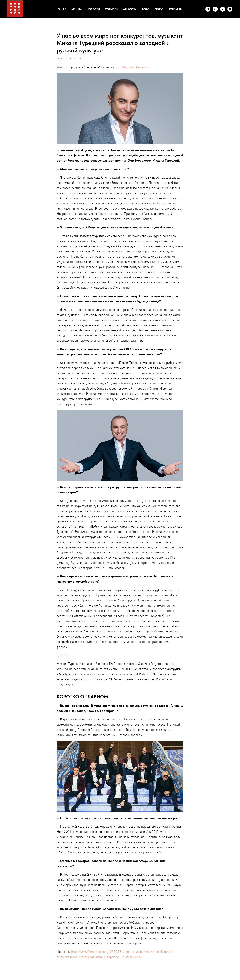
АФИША (77, 9)
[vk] (215, 9)
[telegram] (208, 9)
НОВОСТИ (93, 9)
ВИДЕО (159, 9)
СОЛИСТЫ (112, 9)
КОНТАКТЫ (175, 9)
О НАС (62, 9)
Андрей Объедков (135, 69)
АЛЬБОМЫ (130, 9)
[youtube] (230, 9)
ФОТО (145, 9)
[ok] (223, 9)
